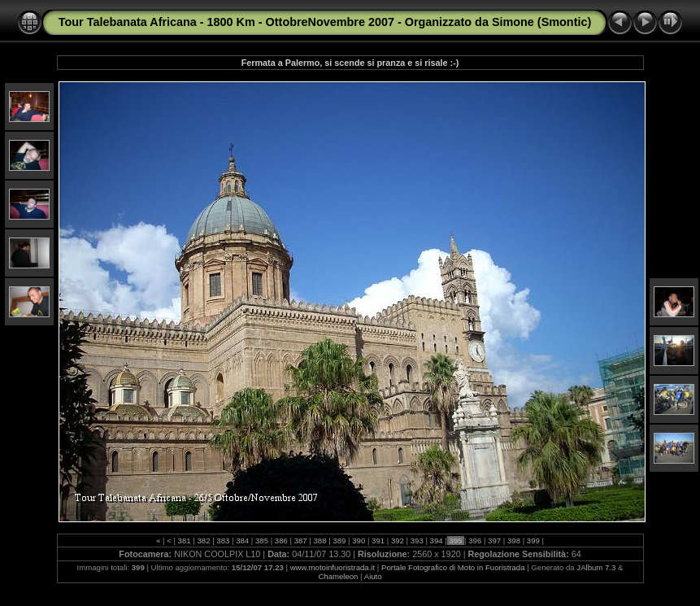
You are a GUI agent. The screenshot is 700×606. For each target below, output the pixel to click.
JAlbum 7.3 (596, 567)
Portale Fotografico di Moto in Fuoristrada (453, 567)
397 (494, 541)
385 (261, 541)
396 (475, 541)
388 (320, 541)
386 (281, 541)
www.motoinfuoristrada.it (333, 567)
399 (533, 541)
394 (436, 541)
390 (359, 541)
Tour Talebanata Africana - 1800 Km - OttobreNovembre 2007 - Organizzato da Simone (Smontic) (325, 22)
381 (184, 541)
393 (417, 541)
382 (204, 541)
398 (513, 541)
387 (300, 541)
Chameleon (338, 576)
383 (223, 541)
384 (242, 541)
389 (339, 541)
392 (397, 541)
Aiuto (373, 576)
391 (378, 541)
